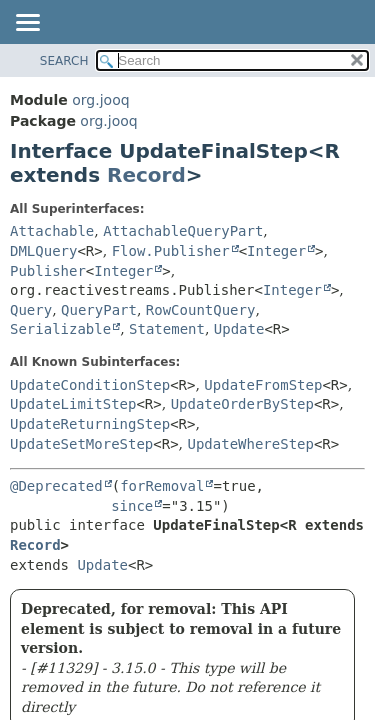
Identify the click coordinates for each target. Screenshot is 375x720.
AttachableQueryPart (183, 231)
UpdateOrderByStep (242, 404)
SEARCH (64, 61)
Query (31, 310)
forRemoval (162, 486)
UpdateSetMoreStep (81, 444)
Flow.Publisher (171, 251)
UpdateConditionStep (90, 385)
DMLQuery (43, 251)
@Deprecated (56, 486)
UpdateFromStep (263, 385)
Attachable (52, 231)
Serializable (60, 329)
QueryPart (99, 310)
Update (239, 329)
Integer (276, 251)
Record (146, 175)
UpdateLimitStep (73, 404)
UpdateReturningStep (90, 424)
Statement (167, 329)
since (132, 506)
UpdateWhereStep (251, 444)
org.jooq (100, 100)
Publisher (48, 271)
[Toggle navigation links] (27, 24)
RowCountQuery (201, 310)
